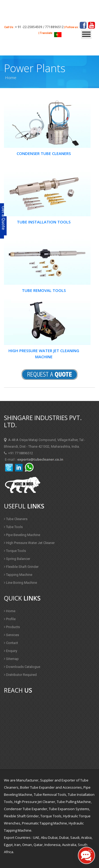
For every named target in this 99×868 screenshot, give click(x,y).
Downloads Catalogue (22, 667)
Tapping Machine (18, 575)
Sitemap (11, 659)
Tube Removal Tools (44, 290)
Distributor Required (20, 675)
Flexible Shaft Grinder (21, 567)
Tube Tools (13, 527)
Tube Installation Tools (44, 222)
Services (11, 635)
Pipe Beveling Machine (22, 535)
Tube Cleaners (16, 519)
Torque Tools (15, 551)
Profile (10, 619)
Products (12, 627)
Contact (11, 643)
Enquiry (11, 651)
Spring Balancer (17, 559)
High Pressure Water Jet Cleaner (29, 543)
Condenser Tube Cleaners (44, 153)
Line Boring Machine (20, 583)
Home (10, 611)
